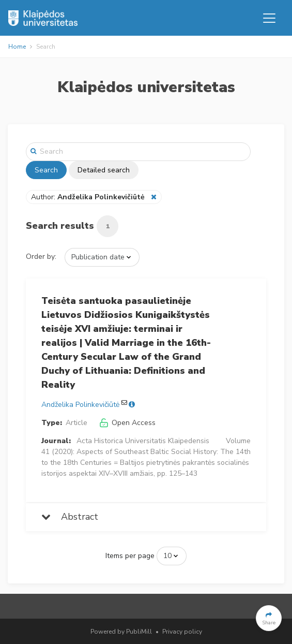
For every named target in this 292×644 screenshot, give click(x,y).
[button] (269, 618)
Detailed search (104, 170)
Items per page (130, 556)
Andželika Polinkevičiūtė (80, 405)
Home (17, 47)
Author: (89, 197)
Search (46, 170)
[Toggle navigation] (269, 18)
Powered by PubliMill (121, 632)
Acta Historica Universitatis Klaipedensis (143, 441)
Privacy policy (182, 632)
